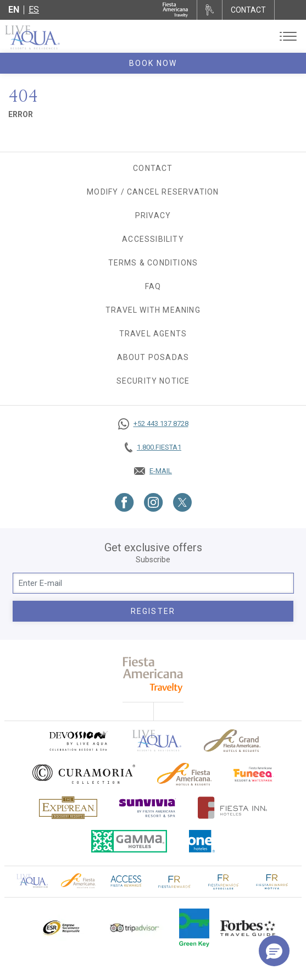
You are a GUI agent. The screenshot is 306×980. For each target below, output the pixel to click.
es (34, 10)
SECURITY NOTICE (153, 381)
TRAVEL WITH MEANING (153, 310)
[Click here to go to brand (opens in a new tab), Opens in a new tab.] (78, 741)
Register (153, 611)
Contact (153, 168)
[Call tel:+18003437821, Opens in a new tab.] (153, 447)
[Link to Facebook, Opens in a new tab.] (124, 502)
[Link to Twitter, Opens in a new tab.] (182, 502)
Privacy (153, 215)
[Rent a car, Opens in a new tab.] (210, 10)
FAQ (153, 286)
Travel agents (153, 334)
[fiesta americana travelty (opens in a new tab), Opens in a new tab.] (153, 675)
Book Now (153, 63)
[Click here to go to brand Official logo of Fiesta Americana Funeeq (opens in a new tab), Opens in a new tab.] (254, 774)
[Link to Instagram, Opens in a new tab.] (154, 502)
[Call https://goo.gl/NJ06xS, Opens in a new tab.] (153, 424)
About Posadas (153, 357)
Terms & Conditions (153, 263)
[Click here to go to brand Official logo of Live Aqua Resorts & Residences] (157, 741)
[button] (274, 951)
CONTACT (248, 10)
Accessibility (153, 239)
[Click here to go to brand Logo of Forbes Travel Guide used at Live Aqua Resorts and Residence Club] (248, 928)
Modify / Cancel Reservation (153, 192)
